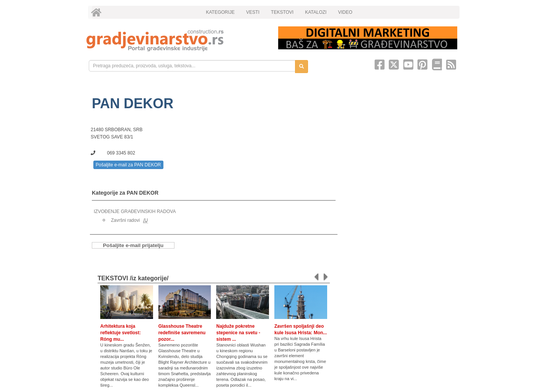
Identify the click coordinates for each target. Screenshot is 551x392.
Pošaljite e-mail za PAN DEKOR (128, 165)
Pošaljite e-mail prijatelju (133, 245)
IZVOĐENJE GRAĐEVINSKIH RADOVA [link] (135, 211)
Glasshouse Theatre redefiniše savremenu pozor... (182, 333)
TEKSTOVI (282, 12)
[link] (177, 40)
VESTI (253, 12)
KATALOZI (316, 12)
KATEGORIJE (220, 12)
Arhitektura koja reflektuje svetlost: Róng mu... (121, 333)
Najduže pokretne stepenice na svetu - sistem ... (238, 333)
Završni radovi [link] (125, 220)
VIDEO (345, 12)
